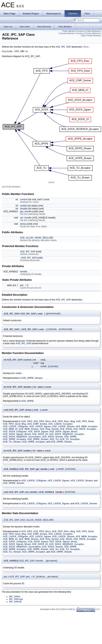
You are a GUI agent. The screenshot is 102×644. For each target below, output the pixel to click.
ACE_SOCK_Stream (52, 439)
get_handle (26, 212)
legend (51, 183)
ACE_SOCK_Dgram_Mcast (17, 436)
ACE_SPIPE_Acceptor (14, 441)
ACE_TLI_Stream (12, 444)
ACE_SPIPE (27, 403)
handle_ (24, 272)
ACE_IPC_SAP (63, 47)
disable (24, 209)
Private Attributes (93, 33)
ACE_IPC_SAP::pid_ (20, 580)
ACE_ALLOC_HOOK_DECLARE (37, 238)
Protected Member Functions (71, 33)
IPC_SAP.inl (15, 605)
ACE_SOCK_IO (40, 436)
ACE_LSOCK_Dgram (40, 428)
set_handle (26, 218)
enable (23, 206)
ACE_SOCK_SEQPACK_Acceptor (66, 436)
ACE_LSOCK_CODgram (15, 428)
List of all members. (11, 187)
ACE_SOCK (66, 431)
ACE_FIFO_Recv (42, 423)
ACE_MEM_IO (10, 431)
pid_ (22, 286)
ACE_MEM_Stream (28, 431)
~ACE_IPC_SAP (28, 258)
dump (23, 224)
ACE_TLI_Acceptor (70, 441)
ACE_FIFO (27, 423)
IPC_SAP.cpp (16, 603)
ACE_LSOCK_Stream (63, 428)
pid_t (15, 286)
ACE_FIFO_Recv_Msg (63, 423)
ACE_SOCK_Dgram (38, 434)
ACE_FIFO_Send (85, 423)
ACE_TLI (54, 441)
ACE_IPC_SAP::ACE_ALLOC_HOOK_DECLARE (29, 523)
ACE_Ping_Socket (49, 431)
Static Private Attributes (91, 36)
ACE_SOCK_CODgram (15, 434)
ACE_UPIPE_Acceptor (34, 444)
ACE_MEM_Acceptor (87, 428)
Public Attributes (93, 31)
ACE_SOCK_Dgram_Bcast (63, 434)
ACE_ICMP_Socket (37, 426)
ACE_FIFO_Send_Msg (14, 426)
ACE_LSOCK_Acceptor (60, 426)
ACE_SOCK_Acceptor (85, 431)
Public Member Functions (73, 31)
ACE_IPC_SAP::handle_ (32, 564)
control (24, 200)
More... (87, 47)
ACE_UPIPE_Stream (32, 380)
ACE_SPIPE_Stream (38, 441)
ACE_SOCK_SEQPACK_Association (22, 439)
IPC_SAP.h (15, 600)
